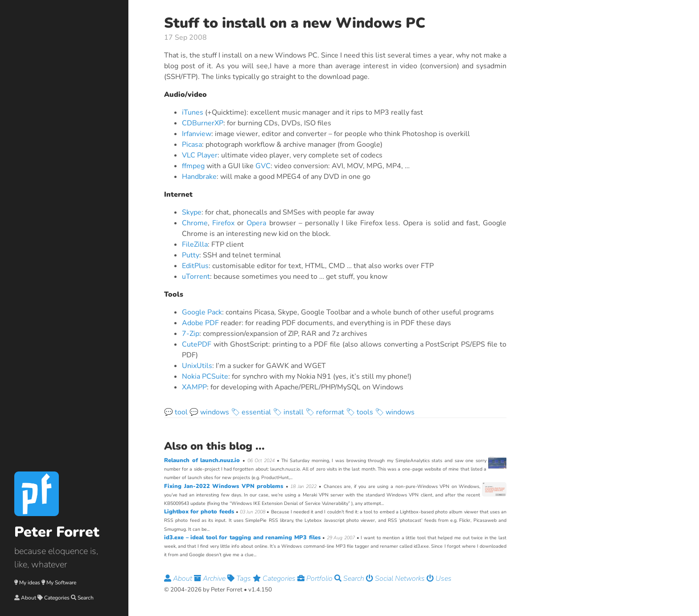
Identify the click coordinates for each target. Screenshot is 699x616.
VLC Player (200, 155)
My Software (61, 583)
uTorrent (196, 277)
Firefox (223, 223)
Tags (240, 579)
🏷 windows (395, 412)
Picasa (192, 145)
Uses (439, 579)
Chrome (195, 223)
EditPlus (195, 266)
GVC (263, 166)
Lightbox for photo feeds (200, 512)
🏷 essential (251, 412)
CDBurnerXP (203, 123)
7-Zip (191, 334)
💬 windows (209, 412)
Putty (191, 255)
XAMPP (194, 387)
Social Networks (396, 579)
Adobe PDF (200, 323)
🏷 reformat (325, 412)
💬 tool (176, 412)
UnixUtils (197, 366)
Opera (256, 223)
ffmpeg (193, 166)
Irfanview (197, 134)
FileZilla (195, 244)
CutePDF (197, 344)
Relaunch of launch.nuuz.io (203, 460)
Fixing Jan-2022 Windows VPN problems (225, 486)
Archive (211, 579)
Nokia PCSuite (205, 376)
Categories (57, 598)
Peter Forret (57, 532)
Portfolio (316, 579)
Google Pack (202, 312)
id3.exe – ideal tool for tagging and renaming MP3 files (243, 537)
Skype (192, 212)
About (29, 598)
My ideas (30, 583)
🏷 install (288, 412)
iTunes (193, 112)
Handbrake (199, 177)
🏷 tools (360, 412)
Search (86, 598)
